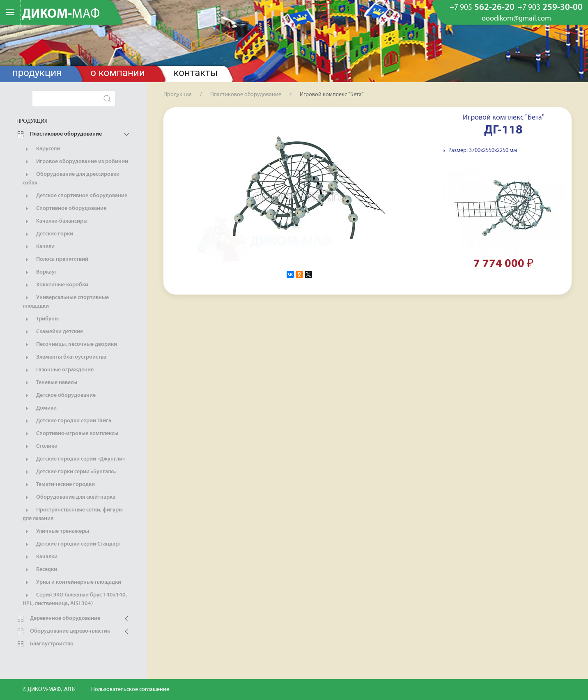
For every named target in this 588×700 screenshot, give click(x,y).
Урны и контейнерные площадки (72, 583)
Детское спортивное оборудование (75, 196)
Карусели (41, 149)
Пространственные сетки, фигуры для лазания (73, 514)
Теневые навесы (50, 383)
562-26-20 (482, 8)
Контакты (196, 73)
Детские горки (48, 234)
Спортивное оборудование (64, 209)
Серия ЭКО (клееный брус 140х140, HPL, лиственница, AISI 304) (75, 599)
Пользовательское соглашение (130, 690)
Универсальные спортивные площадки (66, 302)
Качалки (40, 557)
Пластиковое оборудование (59, 134)
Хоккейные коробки (55, 285)
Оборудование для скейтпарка (69, 497)
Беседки (40, 570)
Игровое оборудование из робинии (75, 162)
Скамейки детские (53, 332)
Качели (39, 247)
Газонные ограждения (58, 370)
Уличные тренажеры (56, 532)
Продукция (37, 73)
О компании (117, 73)
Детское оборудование (59, 396)
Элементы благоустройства (64, 357)
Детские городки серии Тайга (67, 421)
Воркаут (40, 272)
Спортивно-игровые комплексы (70, 434)
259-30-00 (550, 8)
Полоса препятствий (55, 260)
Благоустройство (45, 644)
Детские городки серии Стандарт (72, 544)
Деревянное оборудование (58, 619)
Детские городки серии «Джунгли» (74, 459)
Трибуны (41, 319)
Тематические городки (59, 485)
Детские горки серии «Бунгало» (70, 472)
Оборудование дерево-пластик (63, 631)
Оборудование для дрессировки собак (71, 178)
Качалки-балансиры (55, 221)
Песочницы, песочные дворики (70, 345)
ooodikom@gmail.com (516, 19)
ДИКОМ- (61, 14)
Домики (40, 408)
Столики (40, 447)
